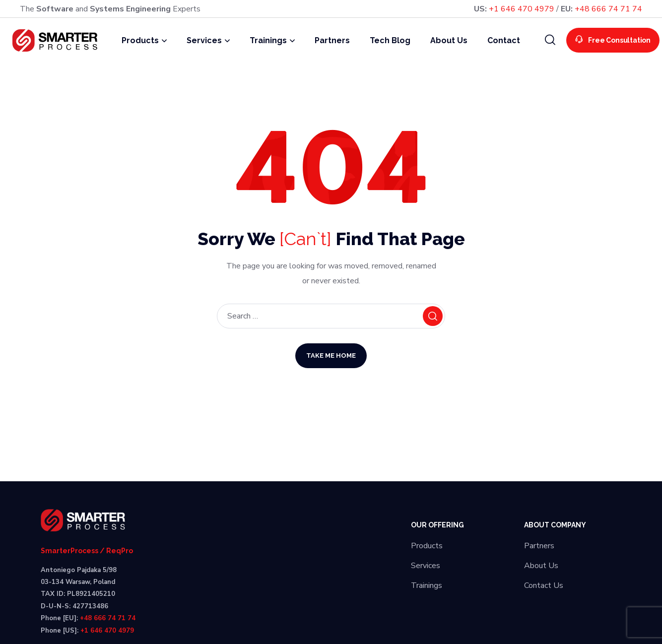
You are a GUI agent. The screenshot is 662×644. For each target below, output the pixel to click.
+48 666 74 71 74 (608, 9)
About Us (541, 566)
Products (427, 546)
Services (426, 566)
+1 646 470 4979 (522, 9)
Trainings (427, 585)
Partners (539, 546)
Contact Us (544, 585)
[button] (550, 40)
